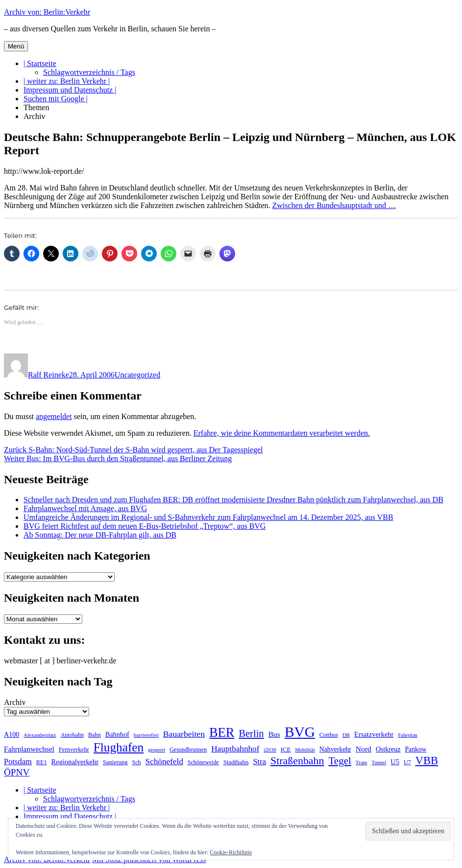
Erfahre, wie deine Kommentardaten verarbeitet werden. (282, 433)
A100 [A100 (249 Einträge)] (12, 734)
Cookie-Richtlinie (231, 852)
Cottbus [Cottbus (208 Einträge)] (329, 735)
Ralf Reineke (49, 375)
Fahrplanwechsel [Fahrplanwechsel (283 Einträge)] (29, 749)
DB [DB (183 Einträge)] (346, 735)
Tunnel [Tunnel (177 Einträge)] (379, 762)
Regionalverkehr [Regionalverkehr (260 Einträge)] (75, 762)
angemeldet (54, 416)
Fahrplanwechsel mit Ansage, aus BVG (85, 508)
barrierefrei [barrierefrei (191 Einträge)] (146, 735)
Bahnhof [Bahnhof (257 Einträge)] (117, 734)
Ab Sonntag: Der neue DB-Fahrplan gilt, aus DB (100, 535)
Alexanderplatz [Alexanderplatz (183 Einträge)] (40, 735)
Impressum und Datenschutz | (70, 90)
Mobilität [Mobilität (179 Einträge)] (305, 750)
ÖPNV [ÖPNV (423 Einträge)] (17, 772)
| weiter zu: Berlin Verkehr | (67, 81)
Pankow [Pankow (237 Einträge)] (416, 749)
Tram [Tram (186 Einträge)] (362, 762)
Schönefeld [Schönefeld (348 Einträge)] (164, 762)
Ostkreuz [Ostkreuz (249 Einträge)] (388, 749)
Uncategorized (137, 375)
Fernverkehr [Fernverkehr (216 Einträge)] (74, 750)
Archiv (34, 116)
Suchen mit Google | (56, 99)
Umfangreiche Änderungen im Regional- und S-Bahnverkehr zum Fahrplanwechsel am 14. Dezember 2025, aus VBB (208, 517)
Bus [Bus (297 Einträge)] (274, 734)
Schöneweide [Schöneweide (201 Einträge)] (203, 762)
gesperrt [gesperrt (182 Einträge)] (157, 750)
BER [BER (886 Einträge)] (222, 732)
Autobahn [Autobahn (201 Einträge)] (72, 735)
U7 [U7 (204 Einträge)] (407, 762)
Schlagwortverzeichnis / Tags (89, 72)
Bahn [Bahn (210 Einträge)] (95, 735)
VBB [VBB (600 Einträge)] (427, 761)
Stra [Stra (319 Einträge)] (259, 762)
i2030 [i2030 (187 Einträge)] (270, 750)
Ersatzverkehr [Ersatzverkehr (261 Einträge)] (374, 734)
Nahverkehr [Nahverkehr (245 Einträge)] (335, 749)
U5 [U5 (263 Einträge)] (395, 762)
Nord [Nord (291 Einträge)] (364, 749)
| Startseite (40, 63)
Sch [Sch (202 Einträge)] (137, 762)
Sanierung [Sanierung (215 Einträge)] (115, 762)
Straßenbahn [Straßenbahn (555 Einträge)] (297, 761)
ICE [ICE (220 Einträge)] (286, 750)
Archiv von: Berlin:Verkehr (47, 12)
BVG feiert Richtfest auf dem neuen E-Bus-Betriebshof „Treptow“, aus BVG (145, 526)
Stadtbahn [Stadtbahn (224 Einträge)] (236, 762)
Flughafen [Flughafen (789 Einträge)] (119, 747)
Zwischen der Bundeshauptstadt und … (334, 205)
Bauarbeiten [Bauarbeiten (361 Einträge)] (184, 734)
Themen (36, 107)
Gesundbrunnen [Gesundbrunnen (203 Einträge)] (188, 750)
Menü (16, 46)
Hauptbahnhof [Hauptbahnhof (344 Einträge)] (235, 749)
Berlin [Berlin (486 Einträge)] (251, 733)
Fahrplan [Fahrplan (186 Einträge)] (408, 735)
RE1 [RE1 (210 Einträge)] (42, 762)
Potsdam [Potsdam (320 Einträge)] (18, 762)
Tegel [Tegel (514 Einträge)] (340, 761)
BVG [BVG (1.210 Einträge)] (300, 732)
